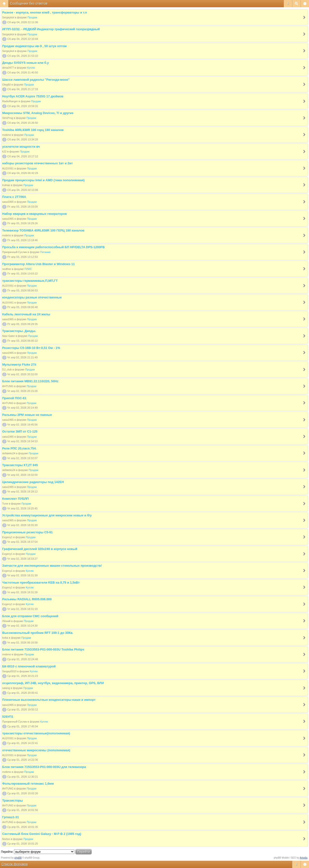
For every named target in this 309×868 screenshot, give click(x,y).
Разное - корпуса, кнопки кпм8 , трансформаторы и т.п (45, 12)
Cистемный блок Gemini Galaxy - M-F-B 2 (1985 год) (42, 834)
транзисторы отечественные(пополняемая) (36, 733)
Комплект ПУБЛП (15, 499)
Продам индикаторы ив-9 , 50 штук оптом (34, 46)
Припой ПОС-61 (14, 398)
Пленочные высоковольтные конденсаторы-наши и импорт (49, 700)
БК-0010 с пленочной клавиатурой (29, 666)
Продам (32, 17)
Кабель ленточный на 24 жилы (26, 314)
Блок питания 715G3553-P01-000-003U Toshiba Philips (43, 649)
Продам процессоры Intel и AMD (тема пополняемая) (43, 180)
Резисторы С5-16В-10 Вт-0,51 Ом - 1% (31, 348)
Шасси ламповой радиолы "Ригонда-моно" (36, 80)
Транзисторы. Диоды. (19, 331)
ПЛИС (28, 269)
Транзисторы (12, 800)
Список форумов (15, 864)
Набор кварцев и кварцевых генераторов (35, 214)
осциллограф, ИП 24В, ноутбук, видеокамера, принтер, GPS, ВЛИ (53, 683)
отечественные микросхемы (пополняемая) (36, 750)
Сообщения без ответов (29, 3)
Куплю (31, 68)
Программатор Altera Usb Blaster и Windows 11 (39, 264)
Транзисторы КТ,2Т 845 (20, 465)
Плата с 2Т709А (14, 197)
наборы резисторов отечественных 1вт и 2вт (37, 163)
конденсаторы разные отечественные (32, 297)
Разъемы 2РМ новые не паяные (27, 415)
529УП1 (8, 717)
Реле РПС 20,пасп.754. (19, 448)
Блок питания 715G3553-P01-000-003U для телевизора (44, 767)
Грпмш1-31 (11, 817)
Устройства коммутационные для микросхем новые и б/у (47, 515)
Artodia (304, 858)
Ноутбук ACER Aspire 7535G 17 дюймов (33, 96)
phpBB (18, 858)
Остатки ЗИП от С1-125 (20, 431)
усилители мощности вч (21, 147)
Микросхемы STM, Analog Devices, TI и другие (38, 113)
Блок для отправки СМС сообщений (30, 616)
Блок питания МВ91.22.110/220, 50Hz (30, 381)
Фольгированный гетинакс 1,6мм (28, 784)
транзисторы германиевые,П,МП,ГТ (30, 281)
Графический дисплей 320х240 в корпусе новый (40, 549)
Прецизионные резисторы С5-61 (28, 532)
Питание (46, 252)
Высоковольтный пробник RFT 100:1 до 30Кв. (38, 633)
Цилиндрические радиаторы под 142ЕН (33, 482)
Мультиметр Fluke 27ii (19, 365)
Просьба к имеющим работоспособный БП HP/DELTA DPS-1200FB (53, 247)
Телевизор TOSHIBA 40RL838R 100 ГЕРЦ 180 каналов (43, 230)
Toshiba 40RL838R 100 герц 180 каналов (33, 130)
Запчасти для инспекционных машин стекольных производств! (52, 566)
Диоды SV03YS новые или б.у (25, 63)
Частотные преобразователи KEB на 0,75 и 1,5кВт (41, 582)
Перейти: (7, 852)
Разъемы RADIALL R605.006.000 (27, 599)
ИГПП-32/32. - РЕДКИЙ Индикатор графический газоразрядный (51, 29)
